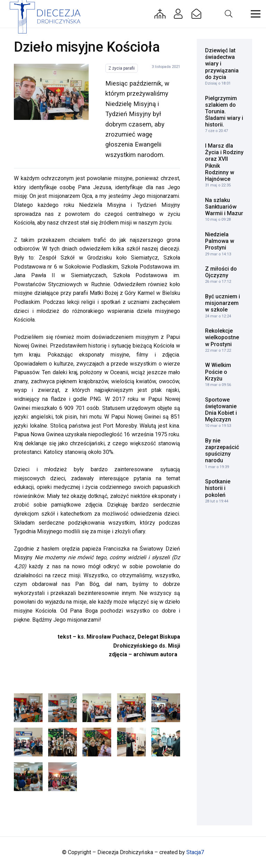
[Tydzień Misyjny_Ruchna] (63, 742)
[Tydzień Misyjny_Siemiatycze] (51, 92)
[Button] (160, 14)
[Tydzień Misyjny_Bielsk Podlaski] (63, 777)
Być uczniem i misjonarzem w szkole (223, 303)
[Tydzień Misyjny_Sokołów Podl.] (28, 708)
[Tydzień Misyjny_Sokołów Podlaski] (63, 708)
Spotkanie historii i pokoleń (218, 488)
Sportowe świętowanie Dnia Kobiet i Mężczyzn (221, 410)
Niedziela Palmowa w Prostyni (220, 241)
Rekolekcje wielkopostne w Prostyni (222, 337)
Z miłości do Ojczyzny (221, 272)
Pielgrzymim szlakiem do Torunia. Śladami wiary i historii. (224, 112)
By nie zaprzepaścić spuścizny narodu (222, 451)
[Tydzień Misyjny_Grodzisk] (166, 742)
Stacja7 (195, 852)
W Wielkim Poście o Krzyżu (218, 372)
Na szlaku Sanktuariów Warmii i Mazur (224, 207)
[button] (228, 14)
